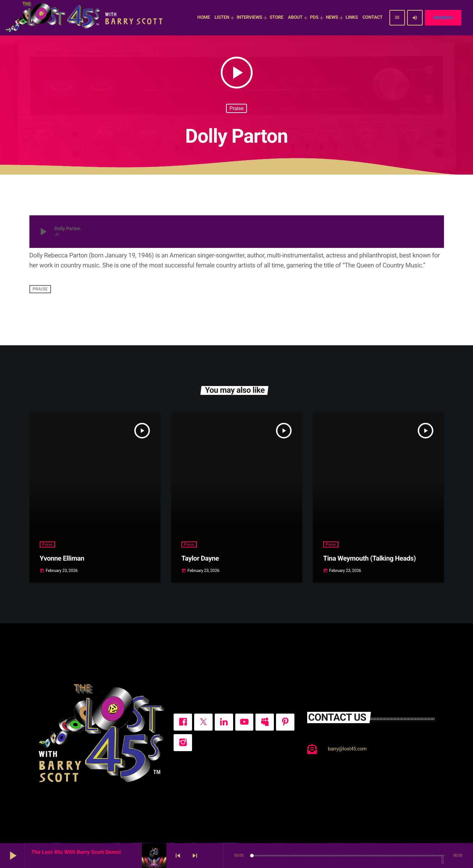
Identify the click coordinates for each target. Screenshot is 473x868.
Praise (237, 108)
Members (443, 18)
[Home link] (85, 18)
